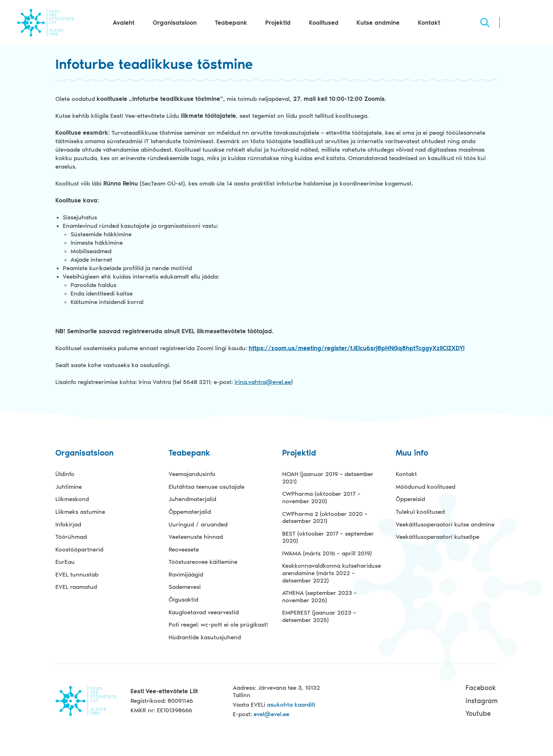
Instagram (482, 701)
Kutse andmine (378, 23)
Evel (45, 23)
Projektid (278, 23)
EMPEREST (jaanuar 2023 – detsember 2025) (319, 616)
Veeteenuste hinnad (196, 537)
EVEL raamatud (76, 587)
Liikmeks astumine (80, 512)
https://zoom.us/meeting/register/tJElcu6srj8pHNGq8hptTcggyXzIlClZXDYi (357, 348)
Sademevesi (185, 587)
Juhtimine (69, 487)
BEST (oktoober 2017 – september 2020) (328, 537)
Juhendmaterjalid (192, 499)
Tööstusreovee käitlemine (203, 562)
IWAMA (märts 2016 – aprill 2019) (327, 553)
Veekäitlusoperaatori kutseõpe (437, 537)
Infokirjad (68, 524)
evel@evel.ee (271, 714)
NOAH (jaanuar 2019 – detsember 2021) (328, 478)
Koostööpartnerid (79, 549)
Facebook (481, 688)
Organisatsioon (175, 23)
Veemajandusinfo (192, 474)
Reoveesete (184, 549)
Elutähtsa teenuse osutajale (206, 487)
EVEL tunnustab (77, 574)
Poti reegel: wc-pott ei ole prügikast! (218, 624)
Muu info (412, 453)
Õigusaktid (183, 599)
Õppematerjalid (190, 512)
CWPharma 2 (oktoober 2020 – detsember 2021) (325, 517)
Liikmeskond (72, 499)
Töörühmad (71, 537)
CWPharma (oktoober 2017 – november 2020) (321, 497)
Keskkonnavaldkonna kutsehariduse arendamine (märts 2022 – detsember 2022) (332, 573)
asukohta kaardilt (291, 705)
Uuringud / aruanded (198, 524)
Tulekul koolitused (420, 512)
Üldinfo (65, 474)
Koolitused (324, 23)
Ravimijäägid (186, 574)
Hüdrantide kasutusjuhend (205, 637)
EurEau (65, 562)
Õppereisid (410, 499)
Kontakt (429, 23)
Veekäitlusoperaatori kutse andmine (445, 524)
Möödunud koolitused (426, 487)
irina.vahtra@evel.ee (263, 382)
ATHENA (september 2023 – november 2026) (320, 596)
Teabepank (231, 23)
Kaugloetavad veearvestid (204, 612)
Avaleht (124, 23)
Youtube (478, 714)
